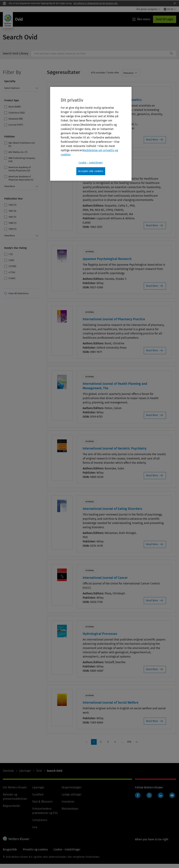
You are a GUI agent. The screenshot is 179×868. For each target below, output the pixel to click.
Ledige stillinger (72, 794)
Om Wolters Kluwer (15, 787)
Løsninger (25, 771)
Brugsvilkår (10, 849)
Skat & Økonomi (42, 802)
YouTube (172, 795)
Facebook (138, 795)
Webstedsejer (70, 809)
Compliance (40, 820)
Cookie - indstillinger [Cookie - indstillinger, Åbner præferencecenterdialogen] (91, 163)
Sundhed (38, 794)
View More (10, 186)
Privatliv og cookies (35, 849)
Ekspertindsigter (72, 787)
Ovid (39, 771)
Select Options (12, 88)
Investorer (68, 802)
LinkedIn (161, 795)
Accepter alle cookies (91, 171)
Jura (35, 827)
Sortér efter (113, 73)
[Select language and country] (170, 9)
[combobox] (100, 54)
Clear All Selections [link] (19, 293)
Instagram (149, 795)
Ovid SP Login (165, 19)
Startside (8, 771)
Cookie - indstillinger (67, 849)
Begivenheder (12, 806)
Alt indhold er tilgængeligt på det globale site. (96, 3)
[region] (91, 134)
